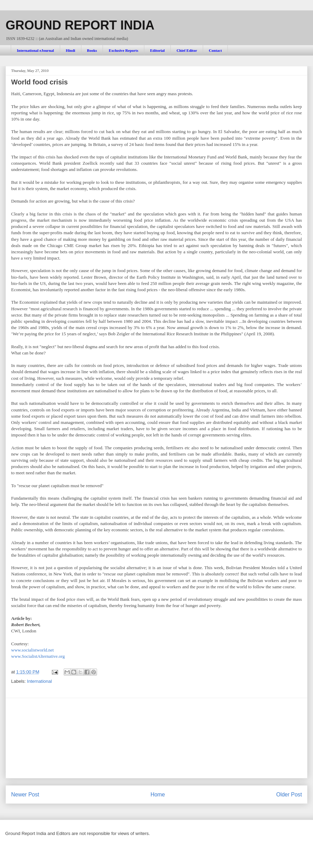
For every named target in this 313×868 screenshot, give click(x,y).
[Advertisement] (157, 738)
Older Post (289, 795)
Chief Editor (187, 50)
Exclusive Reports (124, 50)
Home (158, 795)
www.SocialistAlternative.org (38, 656)
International (40, 681)
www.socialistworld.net (33, 650)
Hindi (70, 50)
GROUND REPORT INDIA (80, 25)
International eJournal (36, 50)
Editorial (157, 50)
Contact (215, 50)
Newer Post (25, 795)
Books (92, 50)
